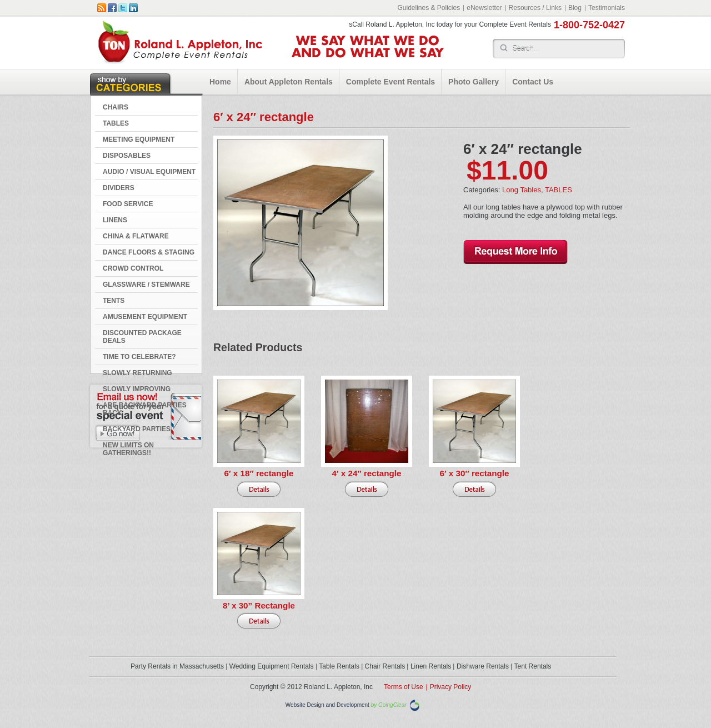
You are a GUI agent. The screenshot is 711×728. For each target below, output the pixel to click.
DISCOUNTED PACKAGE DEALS (142, 337)
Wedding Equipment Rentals (272, 666)
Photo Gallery (474, 82)
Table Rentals (339, 666)
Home (220, 82)
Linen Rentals (431, 666)
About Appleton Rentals (289, 82)
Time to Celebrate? (139, 357)
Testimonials (607, 8)
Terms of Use (404, 687)
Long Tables (522, 190)
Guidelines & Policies (429, 8)
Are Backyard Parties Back (145, 409)
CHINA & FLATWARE (136, 236)
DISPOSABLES (127, 156)
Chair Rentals (385, 666)
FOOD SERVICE (128, 204)
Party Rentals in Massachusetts (177, 666)
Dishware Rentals (483, 666)
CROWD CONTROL (133, 268)
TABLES (116, 123)
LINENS (115, 220)
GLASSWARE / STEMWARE (146, 285)
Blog (575, 8)
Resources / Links (535, 8)
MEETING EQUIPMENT (139, 139)
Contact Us (533, 82)
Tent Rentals (533, 666)
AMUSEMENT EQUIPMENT (145, 317)
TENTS (114, 301)
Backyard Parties (137, 429)
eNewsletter (484, 8)
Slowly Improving (137, 389)
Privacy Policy (451, 687)
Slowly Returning (137, 373)
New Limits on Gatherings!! (128, 449)
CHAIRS (116, 107)
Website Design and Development (327, 705)
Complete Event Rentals (390, 82)
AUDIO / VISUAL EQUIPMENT (149, 172)
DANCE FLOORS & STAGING (149, 252)
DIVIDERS (119, 188)
